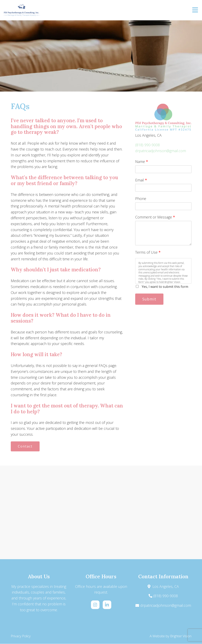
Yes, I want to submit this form (165, 287)
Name (142, 162)
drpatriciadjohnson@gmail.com (161, 151)
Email (141, 180)
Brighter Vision (181, 636)
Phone (141, 199)
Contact (26, 446)
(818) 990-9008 (147, 145)
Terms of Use (148, 252)
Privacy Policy (21, 636)
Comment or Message (155, 217)
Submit (150, 299)
